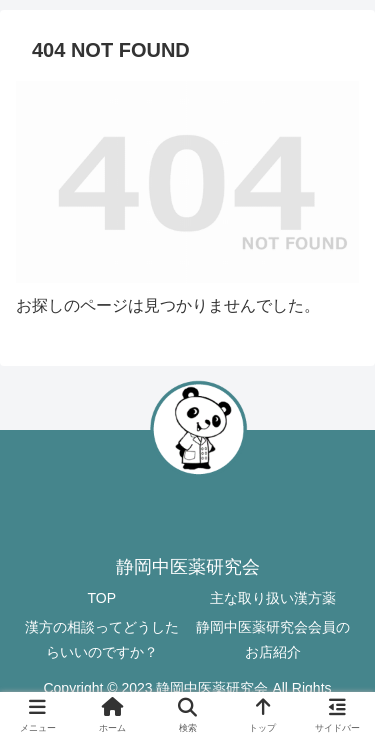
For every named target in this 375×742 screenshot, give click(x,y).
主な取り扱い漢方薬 (273, 598)
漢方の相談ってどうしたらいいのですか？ (102, 639)
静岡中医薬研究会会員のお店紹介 (273, 639)
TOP (101, 598)
